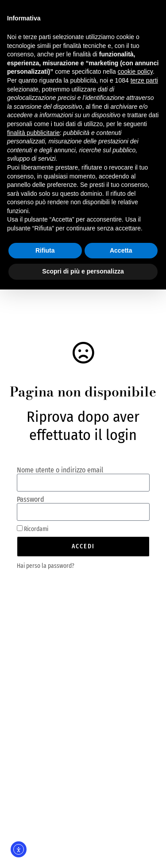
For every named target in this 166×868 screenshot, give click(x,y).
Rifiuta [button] (45, 250)
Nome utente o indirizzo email (60, 470)
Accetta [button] (121, 250)
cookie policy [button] (135, 71)
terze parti (144, 80)
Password (31, 499)
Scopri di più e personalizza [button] (83, 271)
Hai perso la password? (46, 566)
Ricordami (33, 529)
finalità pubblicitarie (33, 133)
